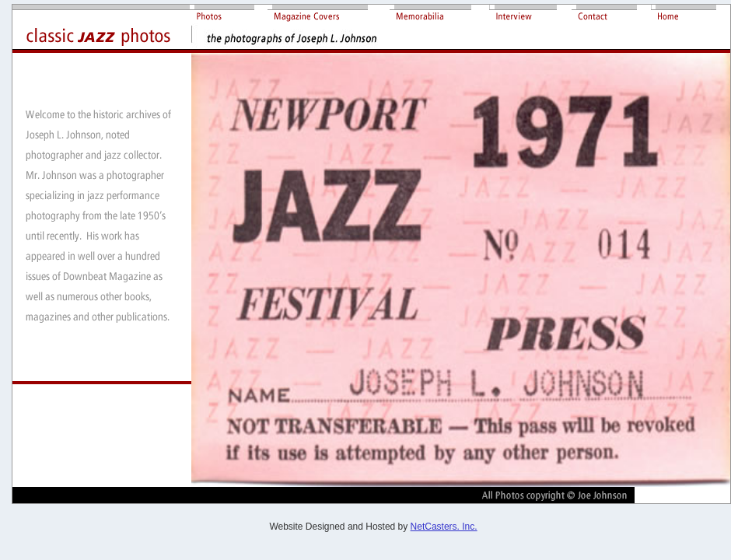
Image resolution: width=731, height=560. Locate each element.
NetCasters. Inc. (444, 527)
